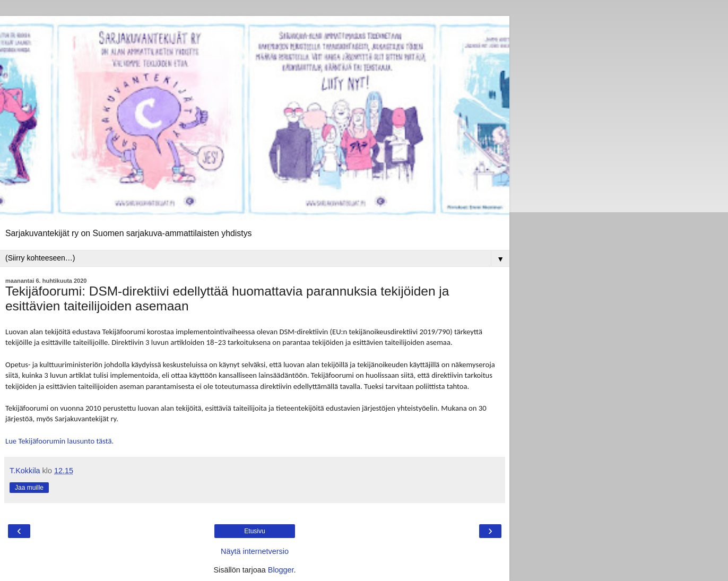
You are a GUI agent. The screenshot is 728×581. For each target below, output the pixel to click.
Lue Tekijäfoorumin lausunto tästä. (59, 441)
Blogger (281, 570)
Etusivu (254, 531)
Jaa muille (29, 488)
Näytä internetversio (255, 551)
